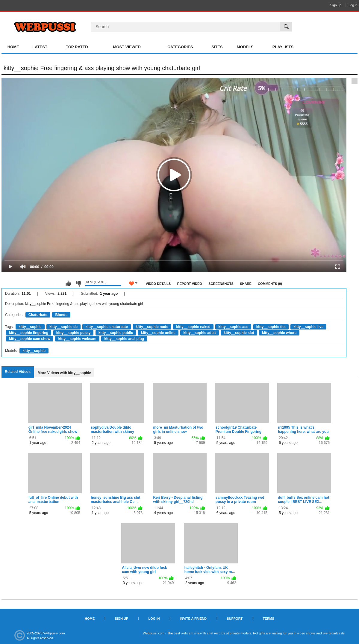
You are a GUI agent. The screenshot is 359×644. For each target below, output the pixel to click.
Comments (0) (270, 284)
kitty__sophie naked (193, 327)
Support (235, 619)
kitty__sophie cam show (30, 339)
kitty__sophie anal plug (124, 339)
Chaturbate (38, 315)
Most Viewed (127, 47)
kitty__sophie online (158, 333)
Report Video (190, 284)
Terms (268, 619)
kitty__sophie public (116, 333)
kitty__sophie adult (200, 333)
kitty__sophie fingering (29, 333)
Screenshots (221, 284)
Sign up (336, 5)
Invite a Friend (193, 619)
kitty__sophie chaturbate (106, 327)
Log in (353, 5)
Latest (40, 47)
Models (245, 47)
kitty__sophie (30, 327)
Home (13, 47)
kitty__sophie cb (63, 327)
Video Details (158, 284)
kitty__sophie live (308, 327)
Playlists (283, 47)
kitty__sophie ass (233, 327)
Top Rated (77, 47)
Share (246, 284)
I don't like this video (78, 283)
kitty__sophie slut (239, 333)
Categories (180, 47)
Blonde (61, 315)
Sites (217, 47)
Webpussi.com (54, 633)
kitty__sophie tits (271, 327)
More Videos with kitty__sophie (65, 373)
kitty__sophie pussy (74, 333)
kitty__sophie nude (152, 327)
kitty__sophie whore (279, 333)
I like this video (68, 283)
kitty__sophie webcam (77, 339)
